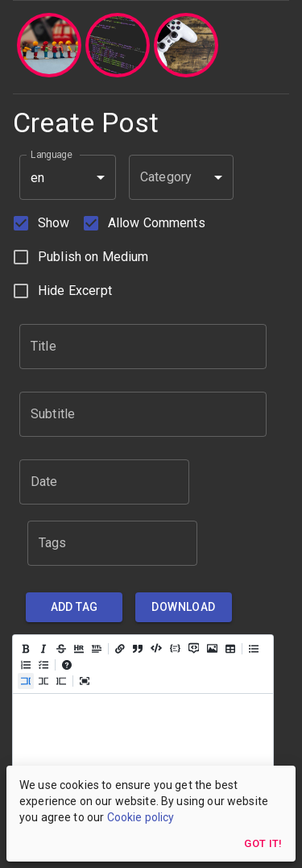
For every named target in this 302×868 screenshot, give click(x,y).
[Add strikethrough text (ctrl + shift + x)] (61, 649)
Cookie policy (141, 817)
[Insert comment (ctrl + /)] (194, 647)
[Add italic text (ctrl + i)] (43, 649)
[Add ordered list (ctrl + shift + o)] (26, 665)
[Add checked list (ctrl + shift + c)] (43, 665)
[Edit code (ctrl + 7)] (26, 681)
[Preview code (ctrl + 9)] (61, 681)
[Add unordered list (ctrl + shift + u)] (254, 649)
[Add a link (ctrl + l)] (120, 649)
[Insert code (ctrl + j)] (156, 647)
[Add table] (230, 649)
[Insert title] (97, 649)
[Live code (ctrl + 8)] (43, 681)
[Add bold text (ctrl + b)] (26, 649)
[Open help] (67, 665)
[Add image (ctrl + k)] (212, 648)
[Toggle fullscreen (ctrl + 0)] (85, 681)
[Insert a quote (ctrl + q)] (138, 649)
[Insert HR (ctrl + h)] (79, 649)
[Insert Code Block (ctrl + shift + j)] (175, 648)
